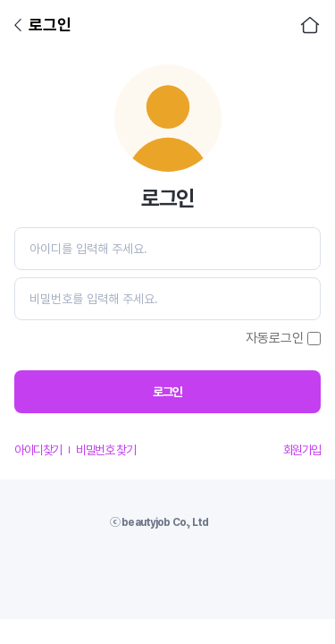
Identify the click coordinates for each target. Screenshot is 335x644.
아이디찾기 (38, 450)
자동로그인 (275, 338)
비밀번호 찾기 (105, 450)
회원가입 (302, 450)
